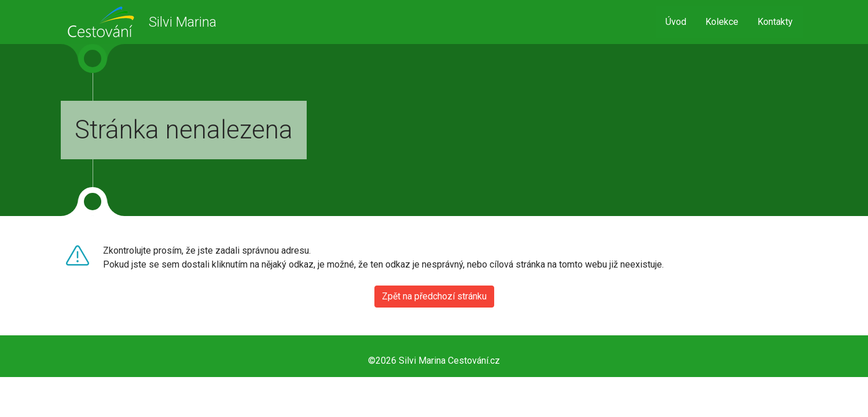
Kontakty (775, 22)
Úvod (676, 22)
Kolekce (722, 22)
